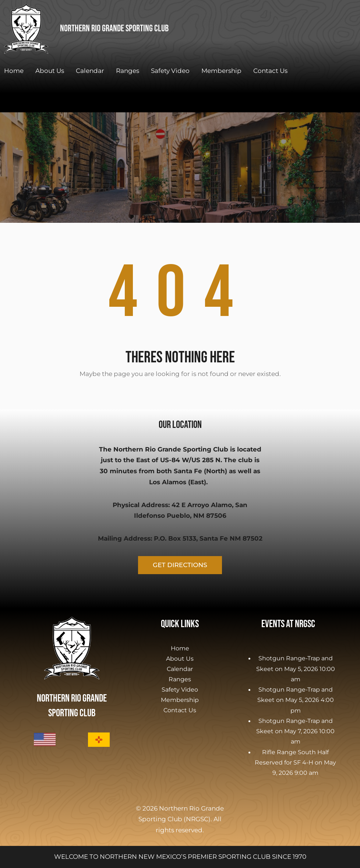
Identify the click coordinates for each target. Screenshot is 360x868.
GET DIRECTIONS (180, 565)
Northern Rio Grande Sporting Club (114, 29)
